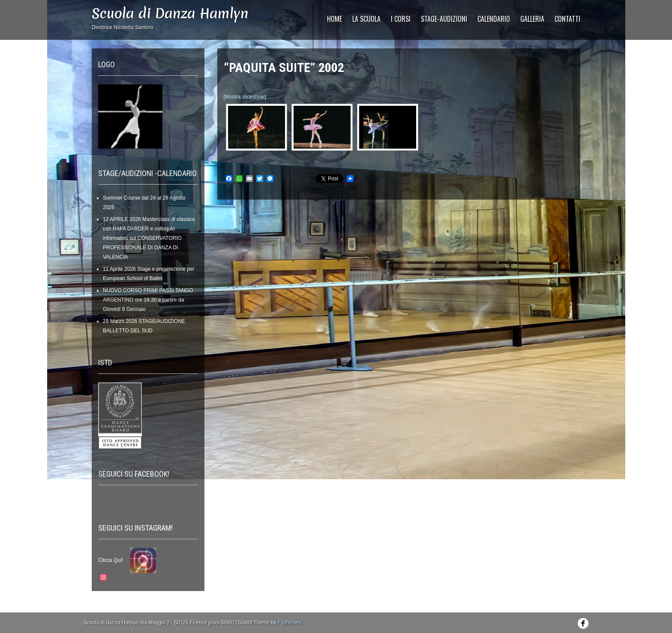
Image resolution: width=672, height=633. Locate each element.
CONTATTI (567, 19)
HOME (334, 19)
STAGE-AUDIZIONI (444, 19)
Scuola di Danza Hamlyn (170, 13)
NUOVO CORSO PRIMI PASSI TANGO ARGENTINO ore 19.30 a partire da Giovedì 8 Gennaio (148, 300)
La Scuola (366, 19)
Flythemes (289, 623)
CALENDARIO (494, 19)
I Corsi (401, 19)
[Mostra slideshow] (245, 97)
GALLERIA (532, 19)
